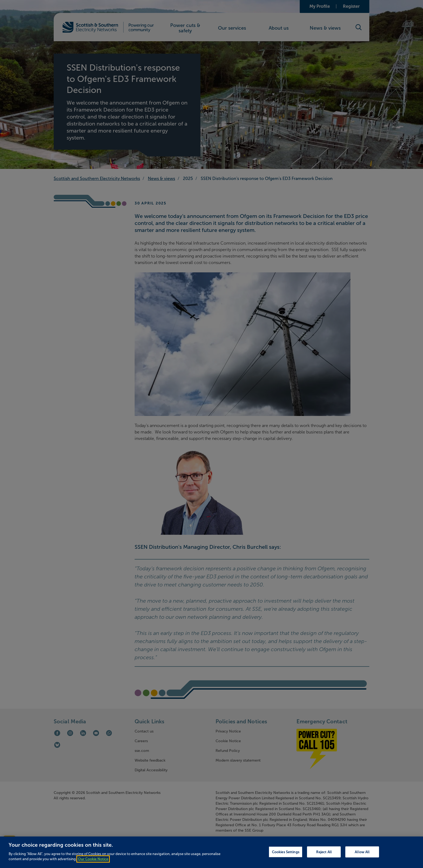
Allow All (362, 855)
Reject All (324, 855)
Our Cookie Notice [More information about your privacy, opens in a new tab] (93, 863)
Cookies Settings (286, 855)
